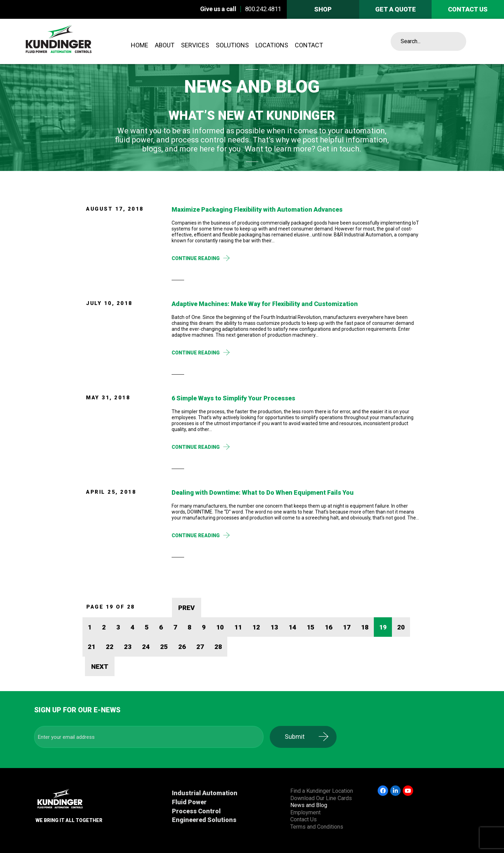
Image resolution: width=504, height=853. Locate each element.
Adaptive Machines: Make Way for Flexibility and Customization (265, 304)
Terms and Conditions (317, 827)
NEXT (100, 667)
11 (238, 627)
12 (256, 627)
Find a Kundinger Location (322, 791)
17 (347, 627)
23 (128, 647)
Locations (272, 45)
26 (182, 647)
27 (200, 647)
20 (401, 627)
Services (195, 45)
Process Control (196, 811)
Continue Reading (196, 258)
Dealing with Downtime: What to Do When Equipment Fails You (263, 492)
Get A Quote (396, 9)
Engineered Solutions (204, 820)
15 (310, 627)
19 (383, 627)
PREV (187, 608)
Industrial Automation (205, 793)
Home (140, 45)
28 (218, 647)
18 (365, 627)
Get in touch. (339, 149)
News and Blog (309, 805)
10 (220, 627)
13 (274, 627)
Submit (299, 737)
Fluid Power (189, 802)
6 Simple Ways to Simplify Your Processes (233, 398)
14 (292, 627)
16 (329, 627)
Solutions (232, 45)
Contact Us (304, 819)
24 (146, 647)
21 (92, 647)
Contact (309, 45)
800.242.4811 (263, 9)
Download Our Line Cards (321, 798)
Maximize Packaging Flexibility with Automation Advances (257, 209)
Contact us (468, 9)
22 (110, 647)
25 (164, 647)
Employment (305, 812)
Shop (323, 9)
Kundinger (76, 41)
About (165, 45)
